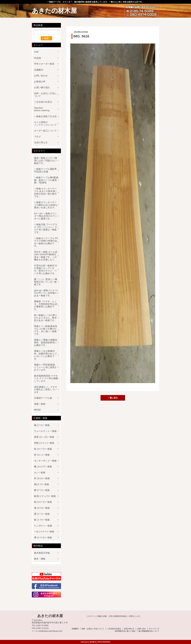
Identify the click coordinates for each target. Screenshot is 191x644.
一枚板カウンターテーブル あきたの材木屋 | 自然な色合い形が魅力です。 (45, 193)
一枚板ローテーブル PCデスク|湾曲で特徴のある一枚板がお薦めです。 (46, 242)
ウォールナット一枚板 (45, 431)
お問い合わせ (41, 76)
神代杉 (37, 410)
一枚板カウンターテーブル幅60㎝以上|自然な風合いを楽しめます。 (46, 205)
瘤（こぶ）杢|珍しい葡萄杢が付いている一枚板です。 (46, 282)
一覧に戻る (113, 398)
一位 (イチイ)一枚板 (44, 532)
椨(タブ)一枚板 (42, 484)
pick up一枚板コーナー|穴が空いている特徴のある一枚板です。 (46, 293)
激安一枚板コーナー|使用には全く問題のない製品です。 (46, 161)
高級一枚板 (40, 404)
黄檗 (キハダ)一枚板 (44, 437)
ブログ (37, 137)
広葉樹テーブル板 (43, 398)
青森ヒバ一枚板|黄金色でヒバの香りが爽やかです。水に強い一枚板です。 (46, 330)
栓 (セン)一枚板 (42, 455)
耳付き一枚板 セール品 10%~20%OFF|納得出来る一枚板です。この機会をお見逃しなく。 (46, 256)
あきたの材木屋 (54, 11)
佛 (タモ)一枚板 (42, 508)
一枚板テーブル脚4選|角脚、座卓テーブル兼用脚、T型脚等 (46, 180)
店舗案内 (39, 70)
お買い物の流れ (42, 87)
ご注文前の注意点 (43, 102)
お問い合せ (141, 629)
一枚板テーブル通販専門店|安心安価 (45, 170)
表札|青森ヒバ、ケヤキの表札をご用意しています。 (46, 390)
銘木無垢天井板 (42, 553)
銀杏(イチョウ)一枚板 (45, 496)
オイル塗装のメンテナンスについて (45, 124)
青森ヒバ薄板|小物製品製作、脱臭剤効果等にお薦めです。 (46, 342)
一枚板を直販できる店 (45, 116)
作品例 (37, 58)
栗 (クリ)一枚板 (42, 514)
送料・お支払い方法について (45, 95)
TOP (36, 52)
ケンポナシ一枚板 (43, 526)
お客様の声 (40, 82)
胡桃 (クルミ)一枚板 (44, 443)
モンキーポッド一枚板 (45, 461)
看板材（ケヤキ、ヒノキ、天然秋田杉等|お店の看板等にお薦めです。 (46, 305)
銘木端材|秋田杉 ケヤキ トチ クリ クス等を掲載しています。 (46, 378)
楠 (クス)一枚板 (42, 425)
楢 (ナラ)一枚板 (42, 490)
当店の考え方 (41, 143)
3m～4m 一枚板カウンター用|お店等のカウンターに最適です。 (46, 216)
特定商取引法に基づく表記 (125, 631)
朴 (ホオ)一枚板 (42, 478)
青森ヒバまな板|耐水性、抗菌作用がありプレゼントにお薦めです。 (45, 355)
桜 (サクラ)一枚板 (43, 502)
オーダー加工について (45, 131)
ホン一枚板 (40, 473)
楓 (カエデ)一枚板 (43, 467)
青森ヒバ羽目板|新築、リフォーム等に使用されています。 (46, 367)
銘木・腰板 (40, 559)
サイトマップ (154, 629)
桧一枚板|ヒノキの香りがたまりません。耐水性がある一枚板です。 (46, 318)
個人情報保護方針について (149, 631)
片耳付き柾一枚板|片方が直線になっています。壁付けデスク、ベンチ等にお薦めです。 (46, 270)
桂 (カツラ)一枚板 (43, 449)
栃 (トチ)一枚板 (42, 520)
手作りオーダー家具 (44, 64)
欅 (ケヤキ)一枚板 (43, 538)
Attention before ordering (42, 109)
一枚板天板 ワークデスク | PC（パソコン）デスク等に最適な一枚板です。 (46, 228)
